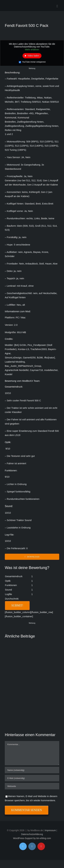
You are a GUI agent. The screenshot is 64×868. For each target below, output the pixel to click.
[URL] (32, 786)
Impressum (50, 830)
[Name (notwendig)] (32, 770)
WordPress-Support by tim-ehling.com (32, 838)
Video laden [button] (33, 56)
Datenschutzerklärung (32, 834)
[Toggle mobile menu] (57, 6)
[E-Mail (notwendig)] (32, 778)
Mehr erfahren (32, 49)
